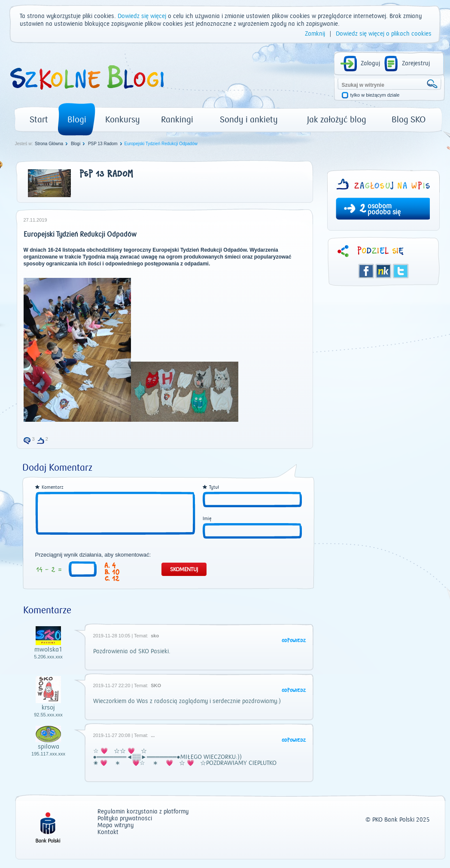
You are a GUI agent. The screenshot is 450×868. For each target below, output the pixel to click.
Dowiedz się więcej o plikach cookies (384, 34)
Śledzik (383, 271)
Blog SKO (409, 120)
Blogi (77, 120)
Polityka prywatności (125, 819)
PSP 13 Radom (103, 144)
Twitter (401, 271)
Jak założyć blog (337, 120)
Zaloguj (370, 64)
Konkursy (123, 120)
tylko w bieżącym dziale (375, 95)
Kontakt (108, 833)
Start (39, 120)
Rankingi (177, 120)
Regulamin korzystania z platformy (143, 812)
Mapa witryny (116, 826)
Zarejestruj (416, 64)
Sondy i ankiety (249, 120)
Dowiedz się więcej (142, 16)
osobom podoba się (384, 209)
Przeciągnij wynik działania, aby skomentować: (93, 555)
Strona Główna (49, 144)
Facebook (366, 271)
